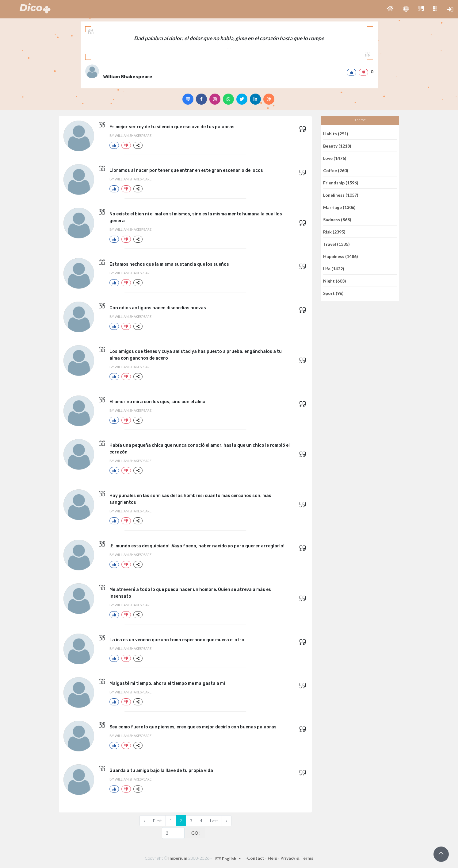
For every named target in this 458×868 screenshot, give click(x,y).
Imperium (178, 858)
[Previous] (144, 821)
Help (272, 858)
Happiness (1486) (341, 256)
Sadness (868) (337, 219)
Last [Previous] (214, 821)
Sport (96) (333, 293)
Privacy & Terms (297, 858)
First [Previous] (157, 821)
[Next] (227, 821)
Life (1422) (334, 268)
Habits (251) (336, 133)
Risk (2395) (334, 231)
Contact (256, 858)
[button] (390, 9)
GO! (196, 833)
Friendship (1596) (341, 182)
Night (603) (335, 281)
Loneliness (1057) (341, 195)
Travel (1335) (336, 244)
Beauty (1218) (337, 146)
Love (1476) (335, 158)
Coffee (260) (336, 170)
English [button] (226, 859)
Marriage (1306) (339, 207)
